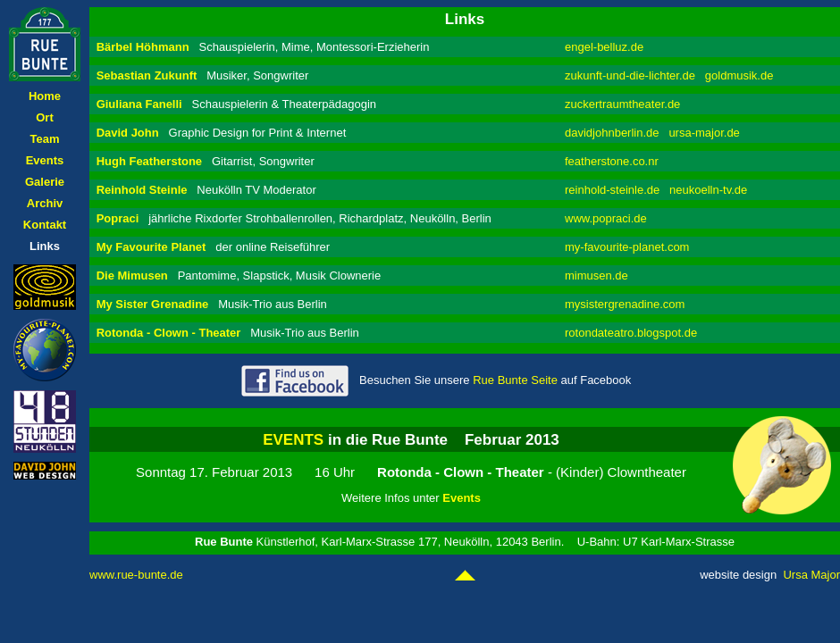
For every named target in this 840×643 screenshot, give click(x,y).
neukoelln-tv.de (708, 190)
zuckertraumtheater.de (622, 104)
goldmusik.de (739, 75)
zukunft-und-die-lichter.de (630, 75)
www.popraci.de (606, 218)
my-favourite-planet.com (627, 247)
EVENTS (293, 440)
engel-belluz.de (604, 47)
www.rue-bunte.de (136, 575)
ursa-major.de (704, 133)
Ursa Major (811, 575)
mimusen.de (596, 276)
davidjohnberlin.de (612, 133)
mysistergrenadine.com (625, 304)
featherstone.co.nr (612, 161)
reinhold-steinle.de (612, 190)
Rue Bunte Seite (515, 380)
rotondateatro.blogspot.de (631, 333)
